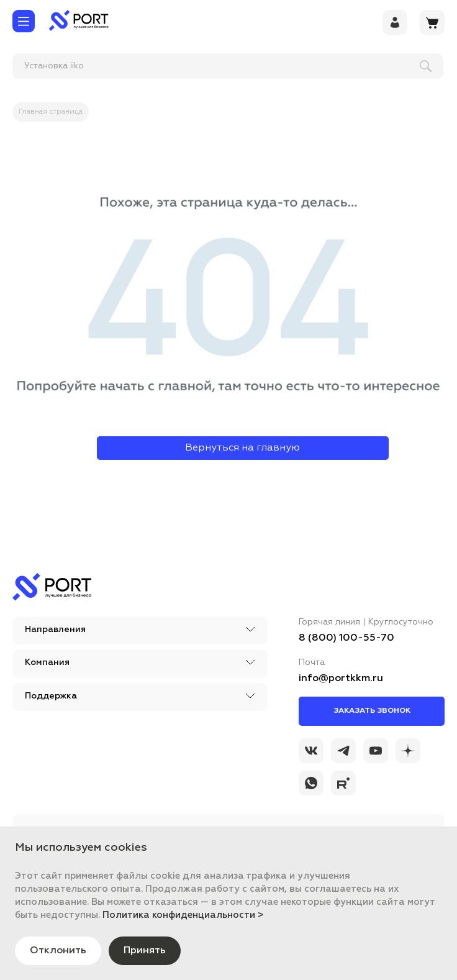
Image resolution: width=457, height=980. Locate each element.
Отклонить (58, 951)
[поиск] (94, 66)
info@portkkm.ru (341, 679)
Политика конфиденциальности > (183, 915)
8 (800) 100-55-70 (346, 638)
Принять (145, 951)
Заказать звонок (372, 711)
